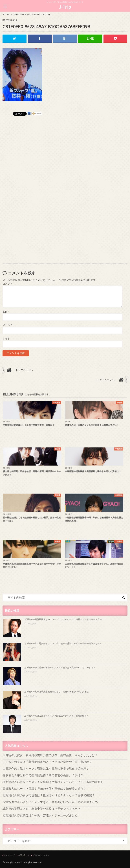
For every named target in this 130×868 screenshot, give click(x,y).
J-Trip (65, 7)
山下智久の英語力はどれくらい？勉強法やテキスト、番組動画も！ (56, 716)
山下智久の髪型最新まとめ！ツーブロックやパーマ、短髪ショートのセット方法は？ (65, 619)
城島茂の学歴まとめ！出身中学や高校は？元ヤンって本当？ (41, 809)
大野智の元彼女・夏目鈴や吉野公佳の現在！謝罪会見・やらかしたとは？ (50, 755)
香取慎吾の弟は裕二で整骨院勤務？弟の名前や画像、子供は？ (43, 775)
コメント (8, 284)
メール (7, 325)
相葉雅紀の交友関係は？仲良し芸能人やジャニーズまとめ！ (41, 815)
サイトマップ (9, 855)
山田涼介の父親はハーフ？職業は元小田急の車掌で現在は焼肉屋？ (46, 768)
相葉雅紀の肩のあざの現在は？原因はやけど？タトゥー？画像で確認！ (49, 795)
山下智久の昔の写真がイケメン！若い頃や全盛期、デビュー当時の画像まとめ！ (63, 643)
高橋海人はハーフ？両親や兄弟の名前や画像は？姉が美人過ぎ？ (44, 788)
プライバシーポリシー (42, 855)
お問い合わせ (24, 855)
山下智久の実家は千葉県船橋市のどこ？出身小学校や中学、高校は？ (57, 692)
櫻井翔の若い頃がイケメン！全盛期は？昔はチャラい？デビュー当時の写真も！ (54, 782)
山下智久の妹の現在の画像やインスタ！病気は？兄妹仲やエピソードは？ (60, 667)
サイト (6, 338)
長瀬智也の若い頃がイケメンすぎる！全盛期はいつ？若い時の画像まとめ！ (52, 802)
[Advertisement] (65, 168)
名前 (6, 312)
